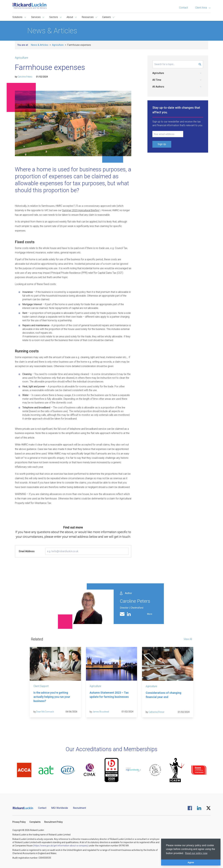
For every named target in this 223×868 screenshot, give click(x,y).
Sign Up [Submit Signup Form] (162, 144)
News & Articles (40, 45)
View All (188, 639)
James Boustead (101, 712)
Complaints (35, 822)
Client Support (41, 686)
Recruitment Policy (54, 822)
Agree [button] (191, 862)
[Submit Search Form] (200, 64)
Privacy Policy (19, 822)
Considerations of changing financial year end (164, 695)
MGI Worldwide (60, 808)
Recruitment (79, 808)
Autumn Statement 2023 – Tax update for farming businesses (109, 695)
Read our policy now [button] (196, 853)
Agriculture (58, 45)
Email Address (27, 551)
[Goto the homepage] (29, 6)
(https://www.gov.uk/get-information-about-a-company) (61, 846)
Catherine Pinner (156, 712)
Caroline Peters (25, 77)
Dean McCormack (45, 712)
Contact (184, 8)
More (150, 614)
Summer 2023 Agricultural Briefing (81, 210)
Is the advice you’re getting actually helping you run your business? (52, 697)
